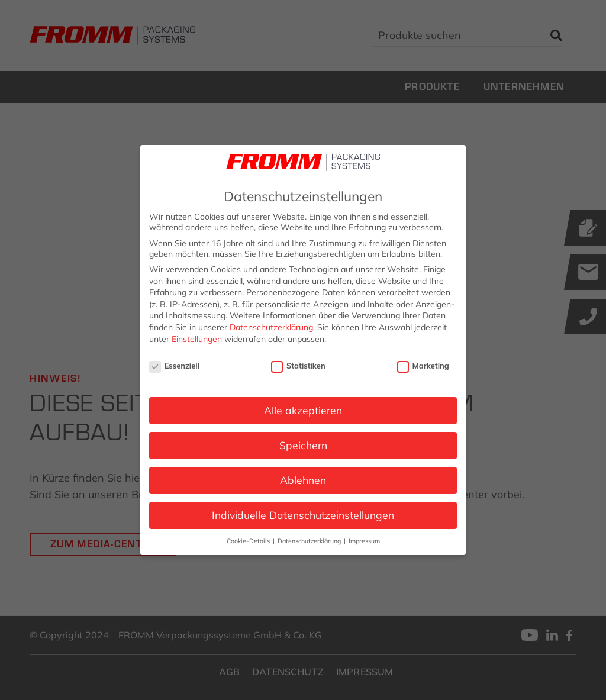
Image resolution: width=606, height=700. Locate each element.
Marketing (423, 366)
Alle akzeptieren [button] (303, 410)
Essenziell (174, 366)
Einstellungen (197, 339)
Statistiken (298, 366)
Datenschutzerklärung (271, 327)
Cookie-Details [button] (249, 541)
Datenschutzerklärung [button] (310, 541)
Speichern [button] (303, 445)
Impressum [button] (364, 541)
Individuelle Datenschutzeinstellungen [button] (303, 515)
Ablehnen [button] (303, 480)
